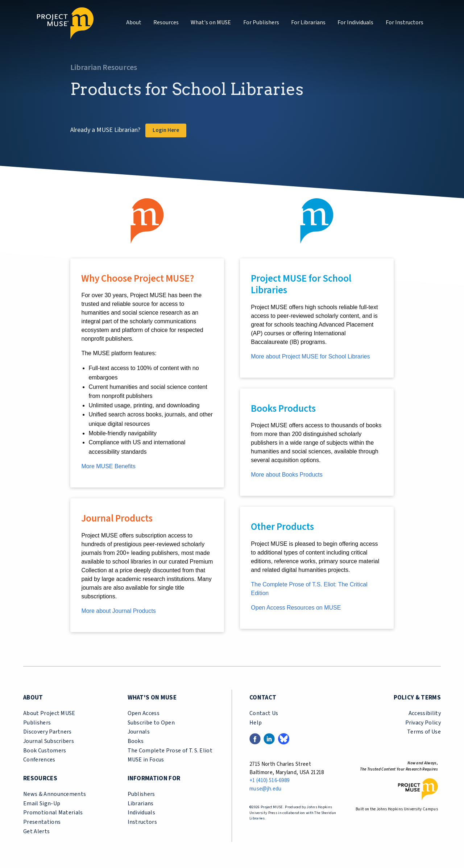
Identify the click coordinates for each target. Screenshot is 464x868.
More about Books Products (287, 475)
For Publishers (261, 22)
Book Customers (45, 751)
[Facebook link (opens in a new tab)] (255, 739)
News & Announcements (55, 794)
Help (256, 723)
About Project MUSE (49, 713)
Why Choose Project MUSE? (138, 279)
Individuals (142, 813)
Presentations (42, 822)
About (134, 22)
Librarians (141, 803)
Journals (139, 732)
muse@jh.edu (266, 789)
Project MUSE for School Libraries (301, 284)
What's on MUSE (211, 22)
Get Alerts (36, 831)
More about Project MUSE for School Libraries (310, 356)
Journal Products (117, 518)
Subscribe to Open (151, 723)
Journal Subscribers (49, 741)
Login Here (166, 130)
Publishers (37, 723)
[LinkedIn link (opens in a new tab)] (269, 739)
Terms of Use (424, 732)
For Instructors (405, 22)
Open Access (144, 713)
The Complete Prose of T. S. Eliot (170, 751)
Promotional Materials (53, 813)
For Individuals (355, 22)
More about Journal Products (118, 611)
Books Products (283, 409)
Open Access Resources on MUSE (296, 608)
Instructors (142, 822)
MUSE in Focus (146, 760)
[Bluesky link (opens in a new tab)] (284, 739)
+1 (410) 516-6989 (269, 780)
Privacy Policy (423, 723)
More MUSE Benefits (108, 466)
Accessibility (425, 713)
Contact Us (264, 713)
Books (136, 741)
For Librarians (308, 22)
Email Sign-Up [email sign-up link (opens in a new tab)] (42, 803)
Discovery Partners (47, 732)
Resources (166, 22)
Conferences (39, 760)
